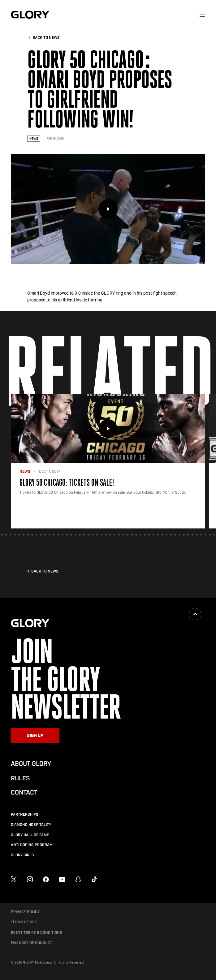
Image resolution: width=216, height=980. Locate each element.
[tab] (2, 535)
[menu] (202, 15)
